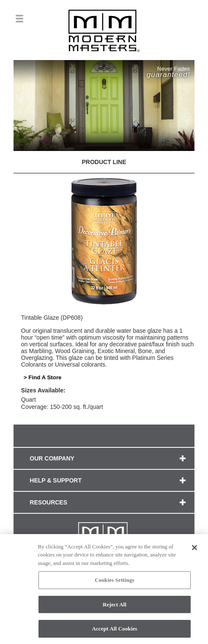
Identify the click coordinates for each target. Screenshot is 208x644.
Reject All (115, 607)
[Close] (194, 550)
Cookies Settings (114, 582)
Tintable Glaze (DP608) (52, 318)
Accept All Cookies (114, 631)
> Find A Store (43, 377)
